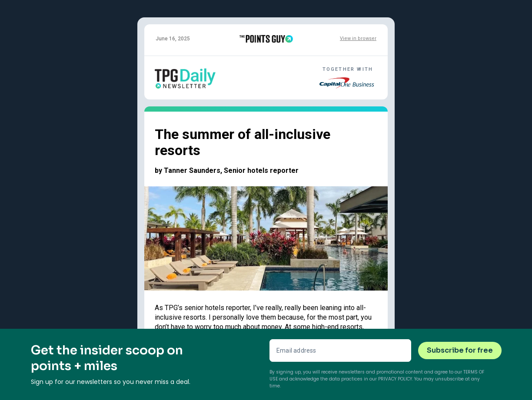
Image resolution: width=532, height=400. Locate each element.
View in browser (358, 38)
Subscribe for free (460, 350)
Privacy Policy (395, 379)
